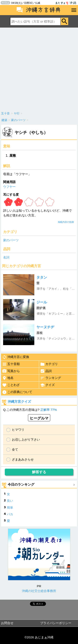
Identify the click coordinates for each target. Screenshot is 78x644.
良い (10, 501)
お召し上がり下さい (26, 440)
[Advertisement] (39, 69)
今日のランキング (21, 485)
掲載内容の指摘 (66, 222)
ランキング (51, 378)
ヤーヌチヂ (45, 327)
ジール (42, 302)
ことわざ (11, 385)
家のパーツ (11, 240)
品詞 (46, 371)
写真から (11, 371)
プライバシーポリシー (56, 623)
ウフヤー (9, 187)
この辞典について (17, 392)
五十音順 (11, 364)
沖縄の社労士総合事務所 (39, 591)
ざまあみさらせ (23, 459)
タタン (42, 277)
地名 (8, 378)
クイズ (47, 385)
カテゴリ (49, 364)
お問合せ (7, 623)
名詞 (6, 257)
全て (15, 449)
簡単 (10, 508)
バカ (10, 514)
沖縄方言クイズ (19, 402)
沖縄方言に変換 (16, 357)
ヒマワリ (18, 430)
